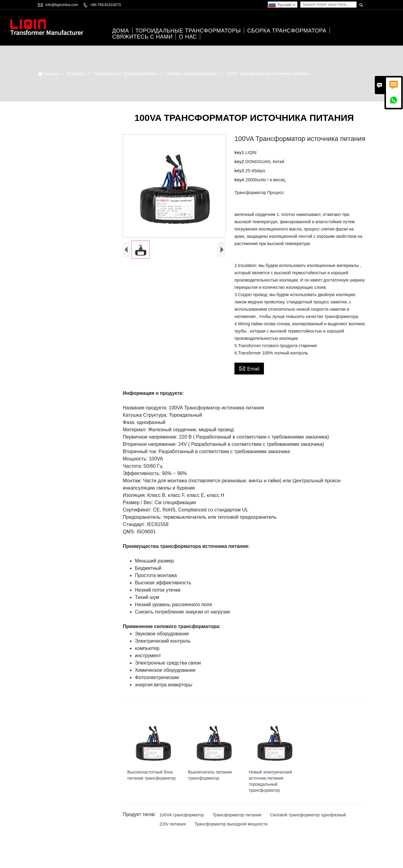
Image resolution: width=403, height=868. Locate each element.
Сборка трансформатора (287, 31)
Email (249, 368)
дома (120, 31)
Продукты (75, 73)
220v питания (173, 824)
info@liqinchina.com (62, 5)
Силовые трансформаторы (191, 73)
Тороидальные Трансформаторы (188, 31)
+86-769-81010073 (105, 5)
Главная (48, 74)
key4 (240, 180)
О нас (188, 37)
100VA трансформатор (182, 815)
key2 (240, 161)
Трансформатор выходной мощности (231, 824)
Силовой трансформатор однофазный (308, 815)
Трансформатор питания (237, 815)
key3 (240, 171)
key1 (240, 152)
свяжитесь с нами (142, 37)
